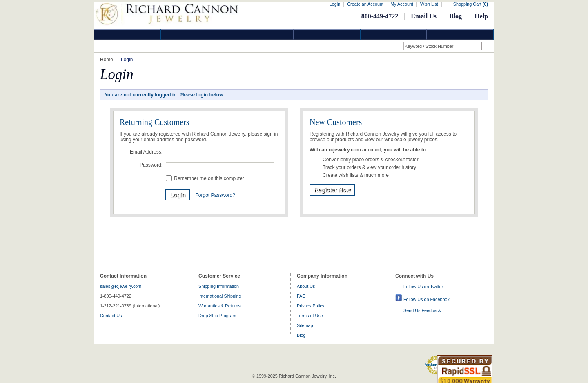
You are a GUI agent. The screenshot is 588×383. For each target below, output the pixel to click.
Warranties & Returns (219, 306)
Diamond (127, 35)
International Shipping (220, 296)
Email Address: (146, 152)
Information (394, 35)
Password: (151, 165)
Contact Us (111, 316)
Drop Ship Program (217, 316)
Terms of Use (310, 316)
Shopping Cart (471, 4)
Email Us (424, 16)
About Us (306, 286)
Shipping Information (219, 286)
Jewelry (327, 35)
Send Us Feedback (422, 310)
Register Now (332, 190)
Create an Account (365, 4)
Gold (194, 35)
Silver (261, 35)
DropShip (460, 35)
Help (481, 16)
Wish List (429, 4)
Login (335, 4)
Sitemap (305, 325)
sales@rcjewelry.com (121, 286)
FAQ (301, 296)
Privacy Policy (311, 306)
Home (107, 60)
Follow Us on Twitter (423, 287)
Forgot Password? (215, 195)
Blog (455, 16)
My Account (402, 4)
